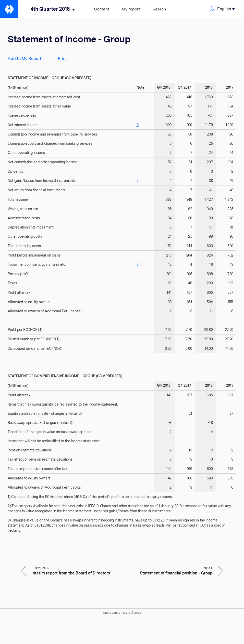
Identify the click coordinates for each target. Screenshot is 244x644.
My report (131, 9)
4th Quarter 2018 (50, 9)
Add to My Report (25, 58)
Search (159, 9)
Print (62, 58)
